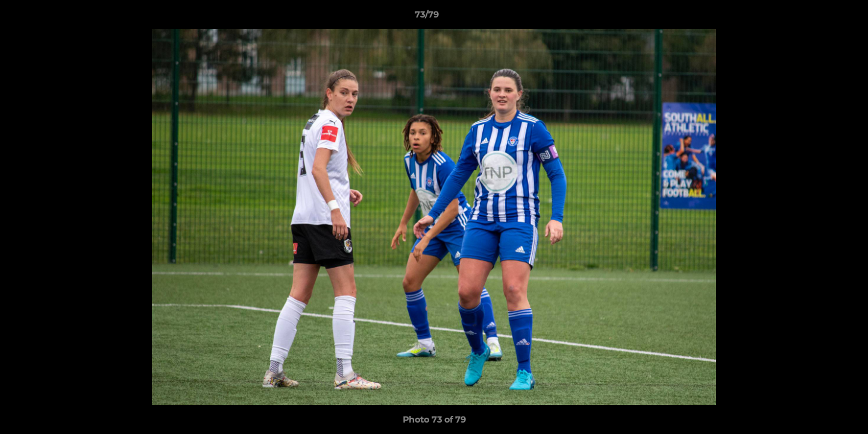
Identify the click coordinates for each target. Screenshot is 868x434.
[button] (817, 17)
